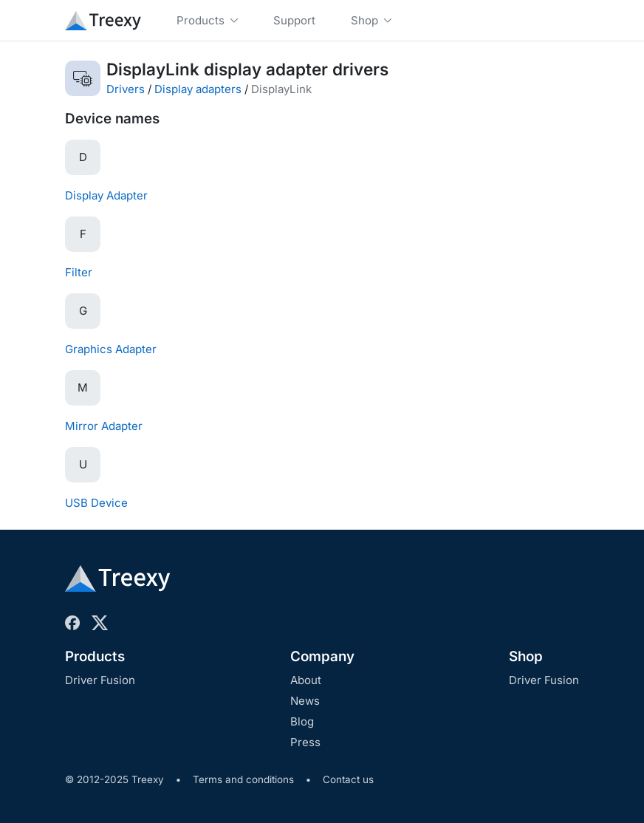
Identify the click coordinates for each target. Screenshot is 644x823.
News (305, 701)
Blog (302, 721)
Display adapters (198, 89)
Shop (526, 656)
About (306, 680)
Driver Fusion (100, 680)
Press (305, 742)
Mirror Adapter (104, 426)
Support (294, 20)
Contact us (348, 779)
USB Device (96, 503)
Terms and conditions (243, 779)
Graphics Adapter (111, 349)
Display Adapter (106, 195)
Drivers (126, 89)
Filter (79, 272)
